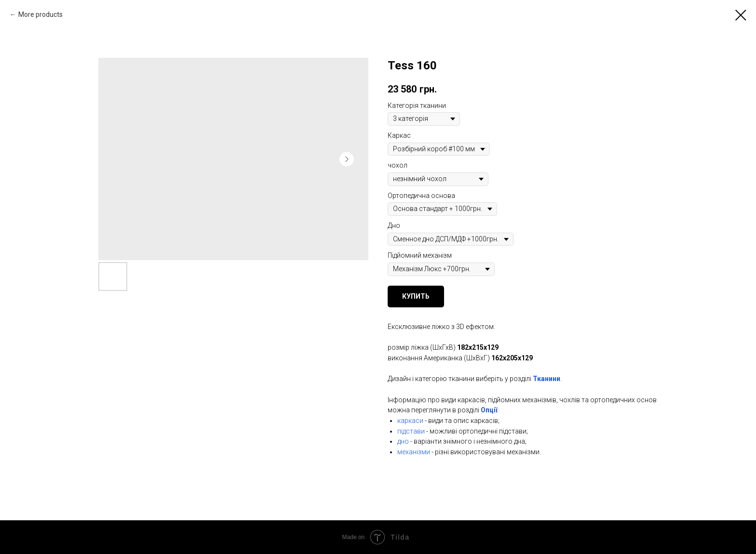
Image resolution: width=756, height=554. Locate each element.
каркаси (410, 421)
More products (40, 14)
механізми (414, 452)
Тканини (547, 379)
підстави (411, 431)
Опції (489, 410)
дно (403, 441)
